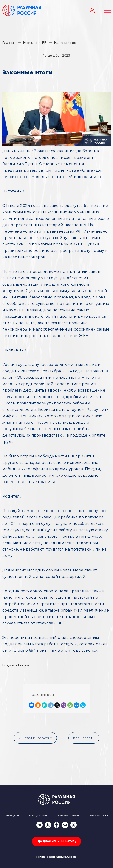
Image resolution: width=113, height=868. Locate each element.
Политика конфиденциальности (56, 857)
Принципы (12, 816)
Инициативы (38, 816)
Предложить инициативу (56, 841)
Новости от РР (98, 816)
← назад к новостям (35, 738)
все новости (84, 738)
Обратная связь (68, 816)
